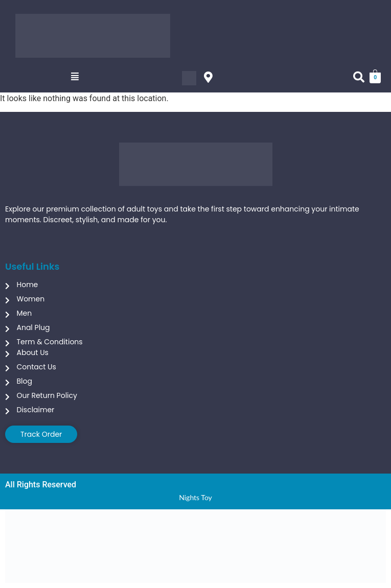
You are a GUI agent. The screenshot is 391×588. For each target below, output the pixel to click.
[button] (75, 77)
